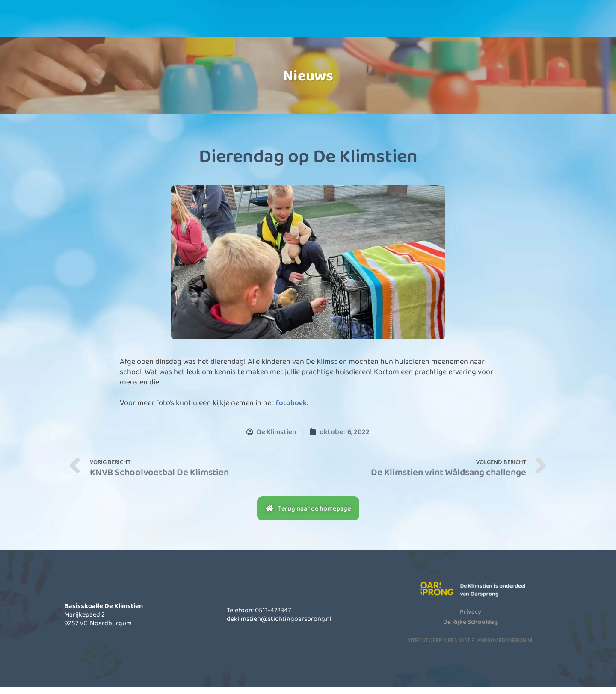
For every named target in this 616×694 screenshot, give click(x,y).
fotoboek (292, 410)
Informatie (303, 25)
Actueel (373, 25)
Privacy (471, 618)
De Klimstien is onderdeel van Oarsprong (500, 597)
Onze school (232, 25)
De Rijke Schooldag (470, 628)
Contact (444, 25)
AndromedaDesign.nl (505, 647)
